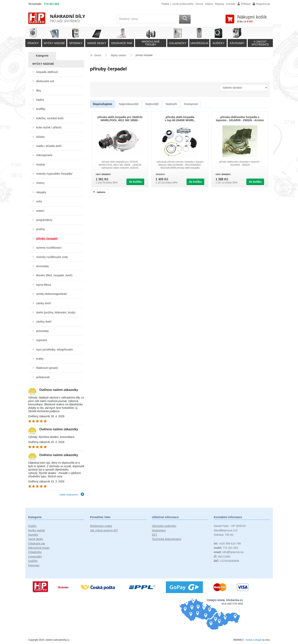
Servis (199, 4)
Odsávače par (37, 543)
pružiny (40, 229)
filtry (39, 91)
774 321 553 (51, 4)
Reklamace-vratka (101, 526)
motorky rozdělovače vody (52, 257)
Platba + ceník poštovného (177, 4)
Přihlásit (244, 4)
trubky (40, 359)
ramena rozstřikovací (49, 248)
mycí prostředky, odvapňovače (54, 350)
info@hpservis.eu (229, 552)
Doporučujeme (103, 104)
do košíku (135, 182)
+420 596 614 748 (227, 543)
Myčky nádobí (37, 530)
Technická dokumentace (167, 539)
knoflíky (41, 109)
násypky (41, 192)
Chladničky (35, 552)
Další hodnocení (72, 495)
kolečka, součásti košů (50, 118)
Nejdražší (171, 104)
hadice (40, 100)
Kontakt (231, 4)
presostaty (42, 331)
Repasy (220, 4)
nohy (39, 201)
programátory (44, 220)
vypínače (42, 340)
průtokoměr (43, 377)
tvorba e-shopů (253, 640)
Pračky (32, 526)
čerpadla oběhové (47, 72)
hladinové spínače (47, 368)
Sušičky (33, 561)
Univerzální (35, 557)
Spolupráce (159, 530)
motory (40, 183)
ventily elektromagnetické (51, 294)
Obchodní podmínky (164, 526)
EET (155, 535)
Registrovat (261, 4)
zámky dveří (43, 303)
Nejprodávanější (129, 104)
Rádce (209, 4)
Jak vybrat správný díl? (104, 530)
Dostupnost (191, 104)
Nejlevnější (152, 104)
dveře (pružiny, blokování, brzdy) (56, 312)
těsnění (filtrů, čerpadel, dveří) (54, 275)
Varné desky (36, 539)
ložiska (40, 137)
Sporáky (33, 535)
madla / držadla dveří (49, 146)
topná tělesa (43, 285)
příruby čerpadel (47, 238)
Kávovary (34, 565)
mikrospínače (44, 155)
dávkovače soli (45, 81)
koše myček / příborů (49, 127)
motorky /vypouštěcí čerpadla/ (54, 174)
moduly (40, 165)
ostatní (40, 211)
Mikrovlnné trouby (39, 548)
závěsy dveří (44, 322)
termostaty (42, 266)
